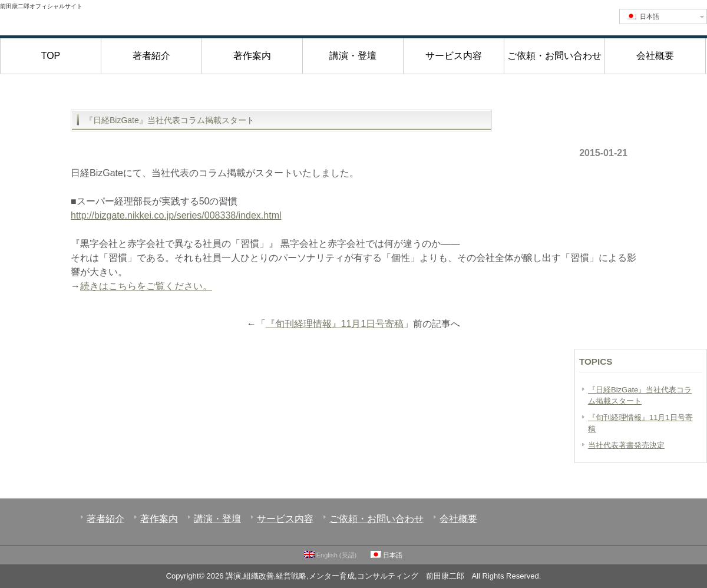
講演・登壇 (353, 56)
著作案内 (252, 56)
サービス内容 (454, 56)
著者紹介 (151, 56)
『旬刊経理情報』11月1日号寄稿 (335, 324)
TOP (51, 56)
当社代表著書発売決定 (626, 445)
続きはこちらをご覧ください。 (146, 286)
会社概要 (655, 56)
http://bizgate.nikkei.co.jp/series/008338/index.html (176, 215)
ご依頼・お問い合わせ (554, 56)
